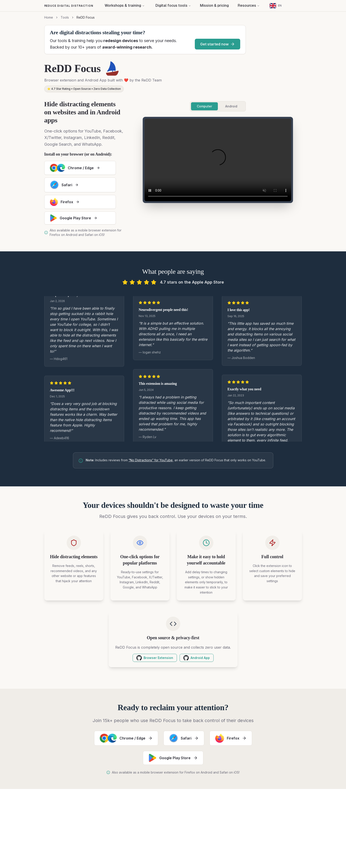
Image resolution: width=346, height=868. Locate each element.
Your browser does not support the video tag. (218, 160)
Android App (197, 658)
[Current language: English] (276, 6)
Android (231, 106)
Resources (249, 5)
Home (49, 17)
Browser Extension (155, 658)
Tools (65, 17)
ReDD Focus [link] (86, 17)
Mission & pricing (214, 5)
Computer (204, 106)
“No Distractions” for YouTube (151, 460)
